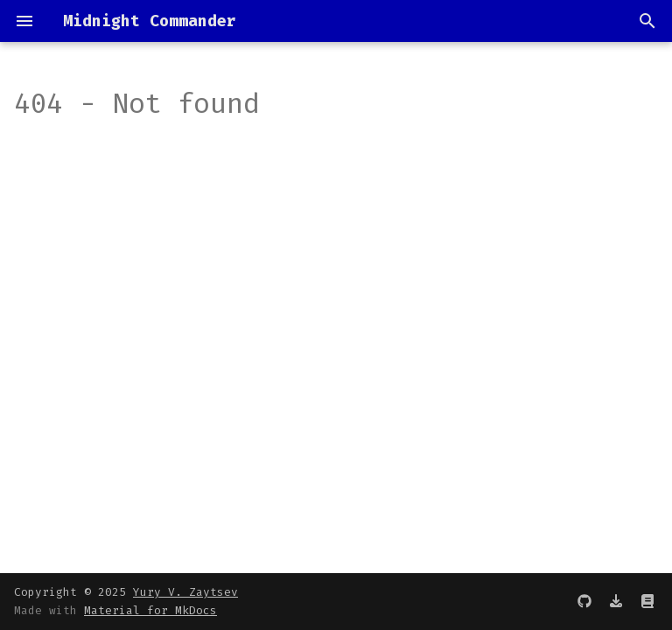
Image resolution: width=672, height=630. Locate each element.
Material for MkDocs (150, 610)
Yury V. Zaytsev (185, 592)
